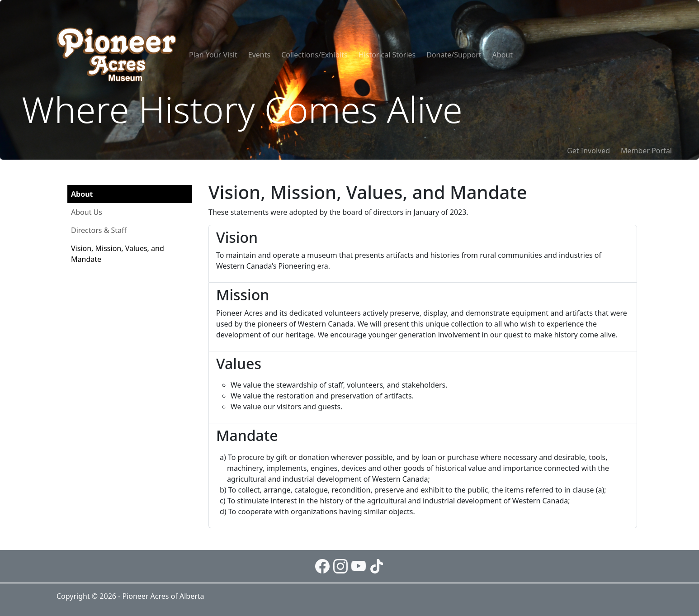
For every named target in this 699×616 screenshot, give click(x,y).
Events (259, 55)
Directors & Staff (99, 230)
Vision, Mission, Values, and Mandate (118, 254)
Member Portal (646, 151)
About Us (87, 212)
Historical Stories (387, 55)
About (503, 55)
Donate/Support (454, 55)
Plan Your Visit (213, 55)
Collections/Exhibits (314, 55)
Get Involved (588, 151)
